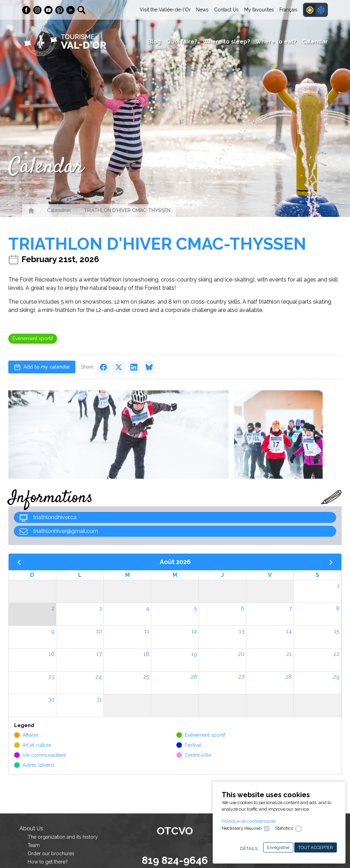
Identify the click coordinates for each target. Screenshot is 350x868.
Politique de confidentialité (249, 821)
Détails (249, 848)
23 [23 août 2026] (52, 677)
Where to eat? (276, 42)
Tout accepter (316, 847)
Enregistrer (278, 847)
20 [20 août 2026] (241, 654)
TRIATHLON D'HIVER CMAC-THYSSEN (127, 210)
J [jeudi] (222, 575)
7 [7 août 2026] (290, 608)
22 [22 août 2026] (337, 654)
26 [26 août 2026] (194, 677)
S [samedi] (317, 575)
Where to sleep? (226, 42)
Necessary (242, 828)
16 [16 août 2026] (52, 654)
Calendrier (59, 210)
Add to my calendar (42, 367)
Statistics (284, 828)
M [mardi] (127, 575)
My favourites (259, 10)
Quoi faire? (182, 42)
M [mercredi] (175, 575)
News (202, 10)
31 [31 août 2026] (99, 700)
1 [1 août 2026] (338, 586)
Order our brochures (51, 853)
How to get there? (48, 862)
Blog (154, 42)
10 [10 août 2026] (99, 631)
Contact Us (226, 10)
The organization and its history (63, 837)
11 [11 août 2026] (147, 631)
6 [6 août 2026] (243, 608)
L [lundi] (80, 575)
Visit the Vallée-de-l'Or (165, 10)
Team (34, 845)
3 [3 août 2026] (100, 608)
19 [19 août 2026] (194, 654)
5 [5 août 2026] (196, 608)
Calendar (315, 42)
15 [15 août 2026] (337, 631)
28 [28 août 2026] (289, 677)
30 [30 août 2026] (51, 700)
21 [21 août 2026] (289, 654)
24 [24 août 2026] (99, 677)
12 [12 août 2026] (194, 631)
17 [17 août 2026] (99, 654)
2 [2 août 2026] (53, 608)
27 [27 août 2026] (241, 677)
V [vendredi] (270, 575)
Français (288, 10)
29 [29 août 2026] (336, 677)
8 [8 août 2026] (338, 608)
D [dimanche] (32, 575)
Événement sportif (33, 338)
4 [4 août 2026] (148, 608)
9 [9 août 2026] (53, 631)
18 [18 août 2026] (146, 654)
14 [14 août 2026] (289, 631)
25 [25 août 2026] (146, 677)
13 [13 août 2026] (242, 631)
